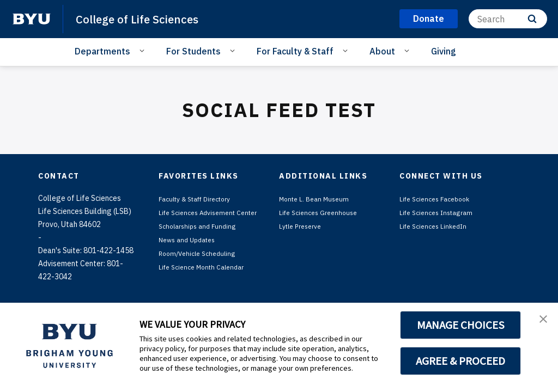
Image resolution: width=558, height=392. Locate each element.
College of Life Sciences (147, 19)
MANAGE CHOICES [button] (461, 325)
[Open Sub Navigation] (144, 51)
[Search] (508, 19)
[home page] (32, 19)
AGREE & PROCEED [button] (461, 361)
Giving (444, 51)
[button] (540, 322)
